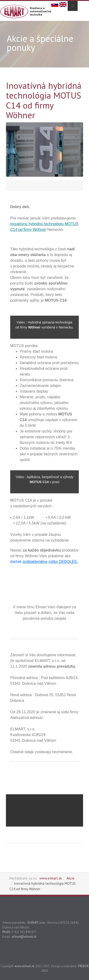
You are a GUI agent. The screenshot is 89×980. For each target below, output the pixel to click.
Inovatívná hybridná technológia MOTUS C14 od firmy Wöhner (44, 100)
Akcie (70, 878)
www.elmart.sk (51, 878)
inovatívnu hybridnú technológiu (37, 224)
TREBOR (83, 966)
